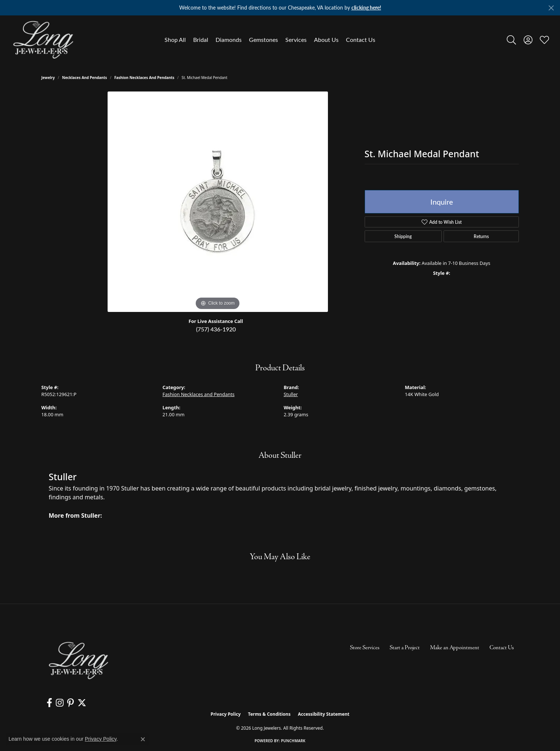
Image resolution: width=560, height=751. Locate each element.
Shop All (175, 39)
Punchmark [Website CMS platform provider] (293, 741)
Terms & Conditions (269, 714)
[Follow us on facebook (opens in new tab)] (49, 703)
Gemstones (263, 39)
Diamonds (229, 39)
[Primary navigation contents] (270, 40)
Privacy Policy (226, 714)
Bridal (201, 39)
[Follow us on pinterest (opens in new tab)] (71, 703)
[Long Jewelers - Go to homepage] (78, 660)
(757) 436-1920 (216, 329)
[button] (511, 40)
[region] (218, 202)
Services (296, 39)
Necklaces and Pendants (84, 78)
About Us (326, 39)
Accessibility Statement (324, 714)
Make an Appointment (455, 648)
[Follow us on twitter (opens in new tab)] (82, 703)
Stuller (291, 394)
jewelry (48, 78)
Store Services (365, 648)
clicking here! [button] (366, 8)
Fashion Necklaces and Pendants (144, 78)
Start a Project (405, 648)
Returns (481, 236)
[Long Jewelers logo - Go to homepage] (43, 40)
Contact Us (361, 39)
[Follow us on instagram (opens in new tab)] (60, 703)
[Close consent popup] (143, 739)
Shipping (403, 236)
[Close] (551, 8)
